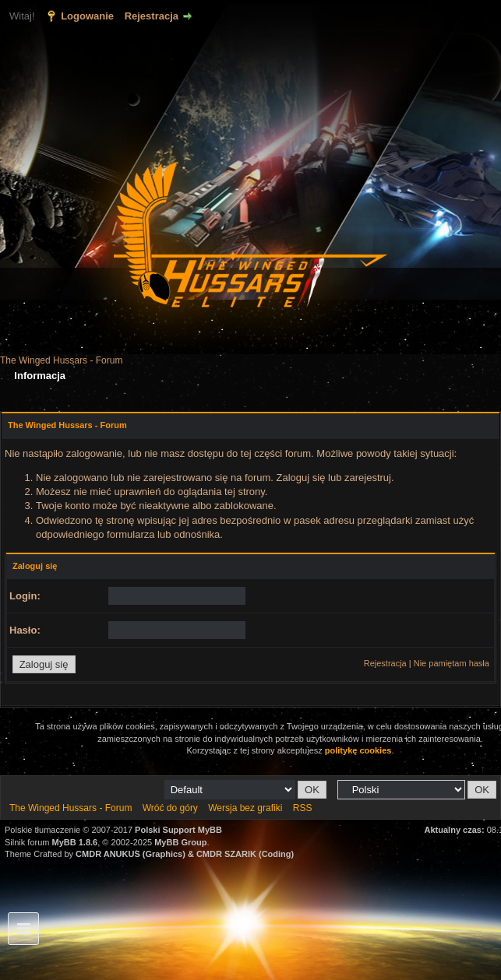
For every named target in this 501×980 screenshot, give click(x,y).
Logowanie (87, 16)
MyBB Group (180, 842)
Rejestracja (152, 16)
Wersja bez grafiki (245, 808)
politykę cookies (358, 750)
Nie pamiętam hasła (452, 663)
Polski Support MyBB (178, 830)
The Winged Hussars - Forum (61, 360)
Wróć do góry (170, 808)
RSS (303, 808)
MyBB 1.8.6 (75, 842)
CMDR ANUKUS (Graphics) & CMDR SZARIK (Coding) (185, 854)
